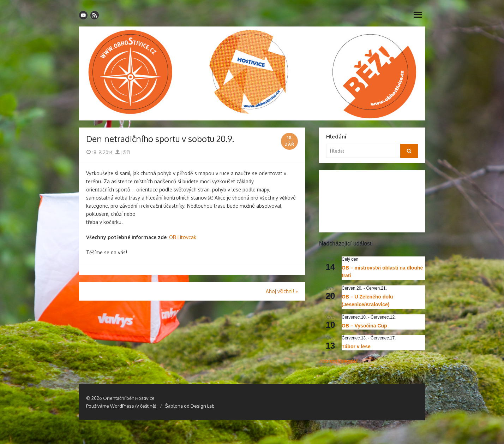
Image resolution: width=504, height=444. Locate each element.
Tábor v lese (356, 347)
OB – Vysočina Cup (364, 326)
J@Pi (123, 152)
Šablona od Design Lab (190, 406)
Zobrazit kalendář (338, 361)
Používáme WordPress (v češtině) (121, 406)
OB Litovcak (183, 237)
